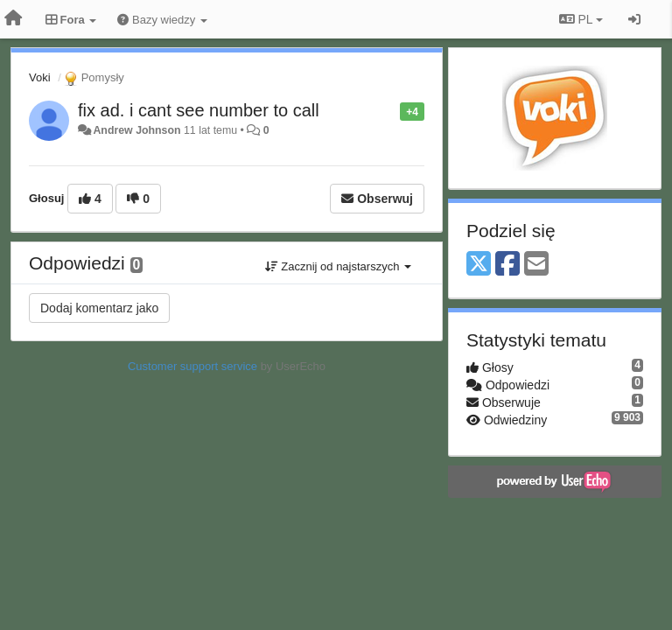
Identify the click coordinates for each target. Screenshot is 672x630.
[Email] (536, 265)
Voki (40, 77)
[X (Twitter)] (479, 265)
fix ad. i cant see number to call (199, 110)
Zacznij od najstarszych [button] (338, 266)
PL (581, 19)
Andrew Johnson (136, 130)
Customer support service (192, 366)
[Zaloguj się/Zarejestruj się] (634, 19)
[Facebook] (507, 265)
